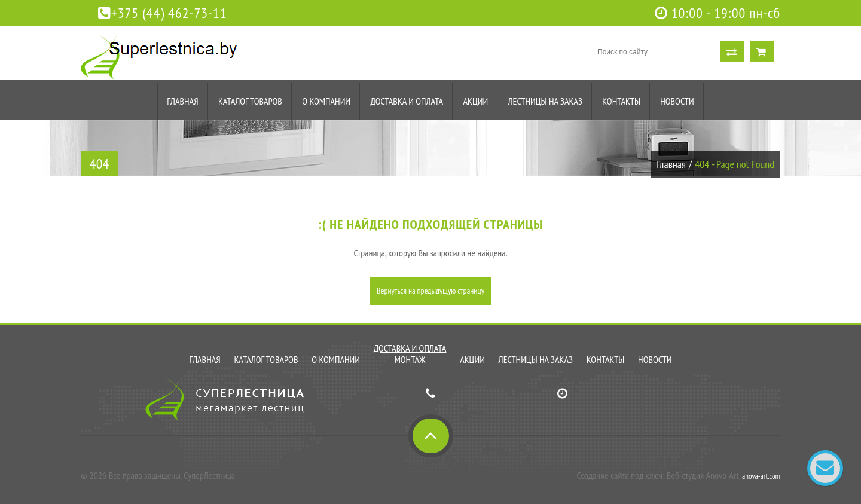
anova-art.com (761, 476)
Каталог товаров (250, 101)
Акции (475, 101)
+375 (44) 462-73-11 (163, 13)
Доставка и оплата (407, 101)
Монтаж (410, 359)
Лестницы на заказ (545, 101)
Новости (677, 101)
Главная (182, 101)
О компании (326, 101)
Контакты (621, 101)
